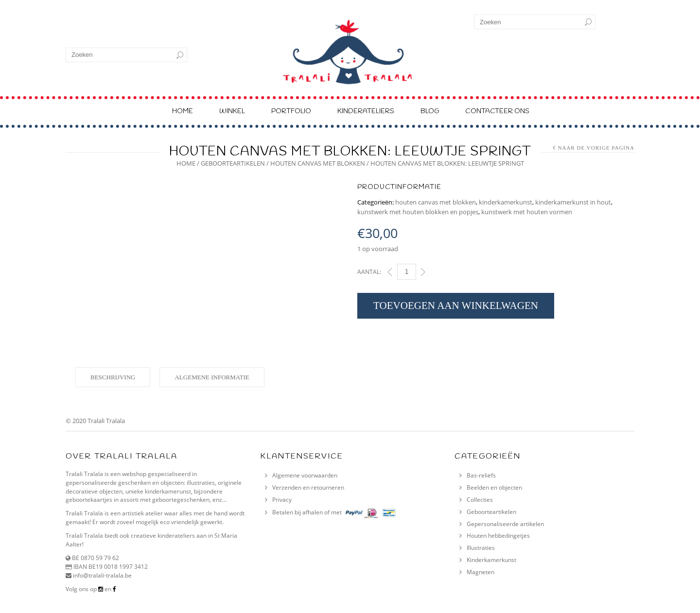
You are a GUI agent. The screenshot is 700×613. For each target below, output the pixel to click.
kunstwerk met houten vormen (527, 212)
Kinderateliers (366, 111)
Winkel (232, 111)
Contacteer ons (497, 111)
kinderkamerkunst (506, 202)
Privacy (282, 500)
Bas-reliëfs (481, 475)
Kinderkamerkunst (491, 560)
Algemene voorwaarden (305, 475)
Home (183, 111)
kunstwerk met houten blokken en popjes (418, 212)
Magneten (481, 572)
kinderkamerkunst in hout (573, 202)
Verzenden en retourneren (308, 487)
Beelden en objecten (494, 487)
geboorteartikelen (233, 163)
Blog (430, 111)
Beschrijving (113, 377)
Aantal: (369, 272)
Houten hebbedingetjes (498, 536)
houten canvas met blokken (318, 163)
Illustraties (481, 548)
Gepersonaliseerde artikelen (505, 524)
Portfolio (291, 111)
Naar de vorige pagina (596, 148)
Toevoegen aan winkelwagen (456, 306)
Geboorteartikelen (491, 512)
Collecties (480, 500)
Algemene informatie (212, 377)
